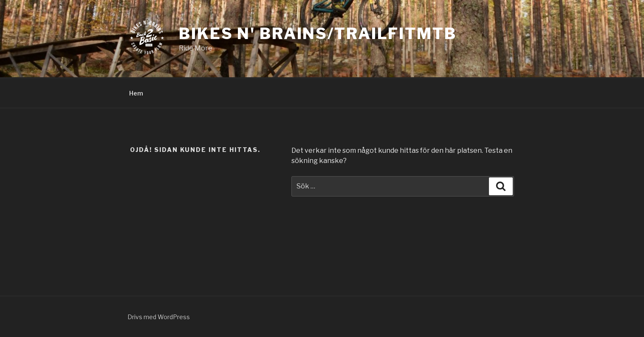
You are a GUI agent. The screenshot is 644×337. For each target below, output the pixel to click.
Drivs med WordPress (159, 317)
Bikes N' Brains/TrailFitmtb (318, 34)
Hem (136, 93)
